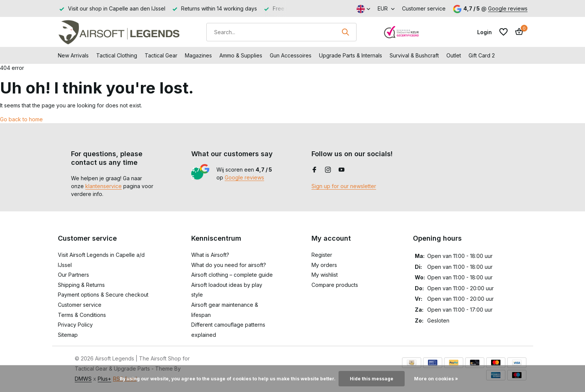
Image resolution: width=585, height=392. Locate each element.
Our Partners (73, 275)
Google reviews (508, 8)
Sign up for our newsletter (344, 186)
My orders (324, 265)
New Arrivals (73, 55)
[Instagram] (328, 170)
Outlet (454, 55)
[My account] (484, 32)
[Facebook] (314, 170)
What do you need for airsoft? (229, 265)
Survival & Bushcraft (414, 55)
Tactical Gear (161, 55)
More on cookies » (436, 379)
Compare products (335, 285)
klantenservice (104, 186)
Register (322, 255)
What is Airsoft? (210, 255)
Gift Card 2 (482, 55)
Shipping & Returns (81, 285)
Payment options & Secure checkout (103, 295)
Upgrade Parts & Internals (351, 55)
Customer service (424, 8)
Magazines (198, 55)
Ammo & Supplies (241, 55)
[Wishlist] (503, 32)
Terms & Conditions (82, 315)
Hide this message (372, 379)
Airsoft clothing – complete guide (232, 275)
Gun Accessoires (291, 55)
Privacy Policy (75, 325)
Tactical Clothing (117, 55)
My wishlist (325, 275)
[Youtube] (342, 170)
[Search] (281, 32)
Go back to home (21, 119)
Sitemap (68, 335)
